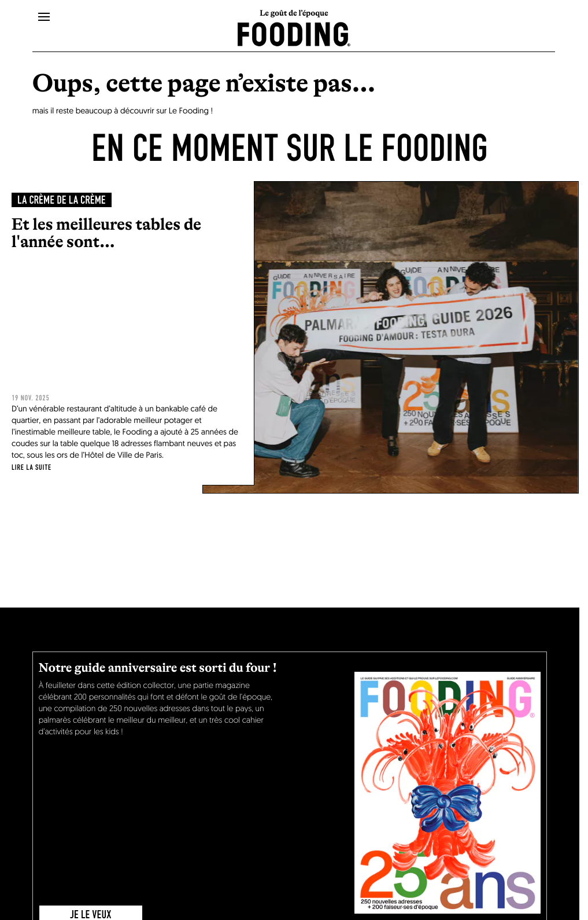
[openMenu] (44, 17)
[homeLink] (294, 33)
